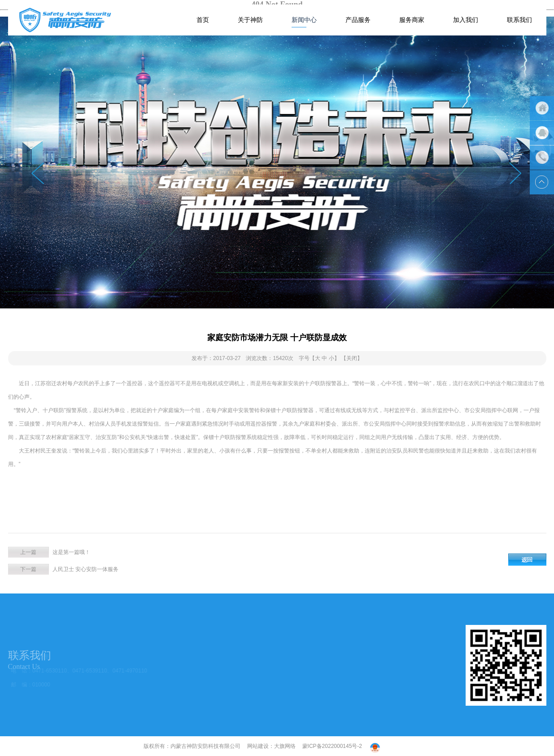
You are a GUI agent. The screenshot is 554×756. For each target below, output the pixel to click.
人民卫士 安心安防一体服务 (85, 569)
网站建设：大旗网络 (271, 746)
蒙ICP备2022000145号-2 (332, 746)
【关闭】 (352, 358)
